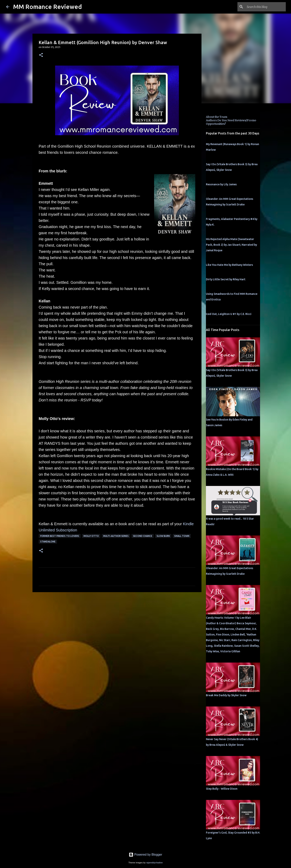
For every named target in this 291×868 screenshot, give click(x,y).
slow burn (163, 536)
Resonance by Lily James (221, 184)
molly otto (91, 536)
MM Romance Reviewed (47, 7)
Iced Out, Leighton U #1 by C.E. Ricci (229, 314)
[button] (41, 55)
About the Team (217, 117)
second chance (143, 536)
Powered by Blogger (145, 855)
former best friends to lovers (60, 536)
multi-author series (116, 536)
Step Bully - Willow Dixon (222, 789)
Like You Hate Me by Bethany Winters (229, 265)
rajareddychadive (154, 863)
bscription (69, 530)
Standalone (48, 542)
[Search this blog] (265, 7)
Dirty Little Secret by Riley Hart (226, 279)
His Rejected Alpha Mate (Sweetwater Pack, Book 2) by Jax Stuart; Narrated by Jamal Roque (231, 245)
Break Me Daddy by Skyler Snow (226, 695)
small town (182, 536)
